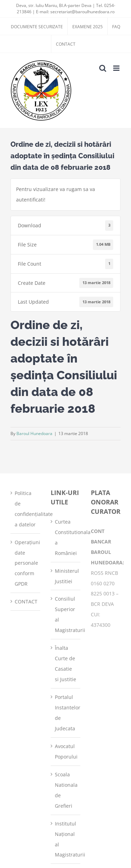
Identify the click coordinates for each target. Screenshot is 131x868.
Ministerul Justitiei (66, 576)
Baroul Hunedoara (34, 433)
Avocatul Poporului (66, 751)
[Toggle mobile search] (103, 68)
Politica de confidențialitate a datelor (26, 509)
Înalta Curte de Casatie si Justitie (65, 664)
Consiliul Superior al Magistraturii (66, 614)
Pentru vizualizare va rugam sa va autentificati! (56, 194)
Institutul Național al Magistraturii (66, 839)
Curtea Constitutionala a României (66, 537)
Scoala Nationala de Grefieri (66, 790)
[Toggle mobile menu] (117, 68)
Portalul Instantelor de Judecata (66, 713)
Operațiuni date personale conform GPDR (26, 563)
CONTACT (26, 601)
